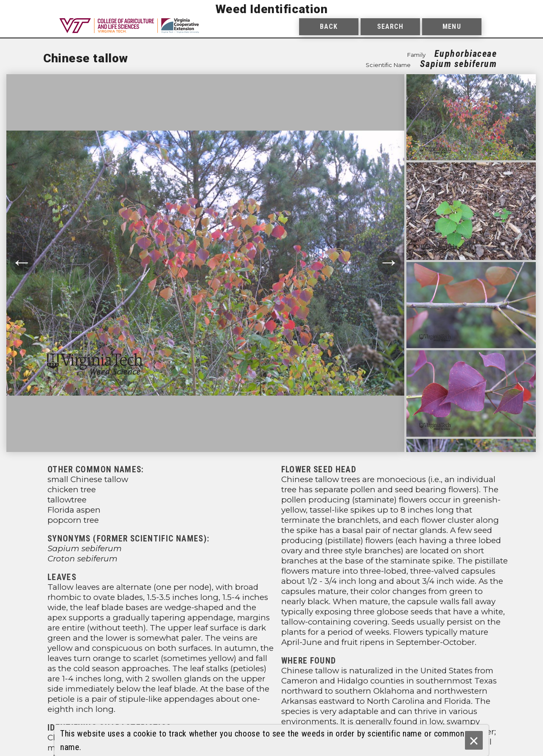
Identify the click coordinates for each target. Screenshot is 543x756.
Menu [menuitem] (452, 27)
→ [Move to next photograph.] (389, 263)
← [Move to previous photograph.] (22, 263)
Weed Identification (272, 9)
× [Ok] (474, 741)
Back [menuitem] (329, 27)
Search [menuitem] (390, 27)
